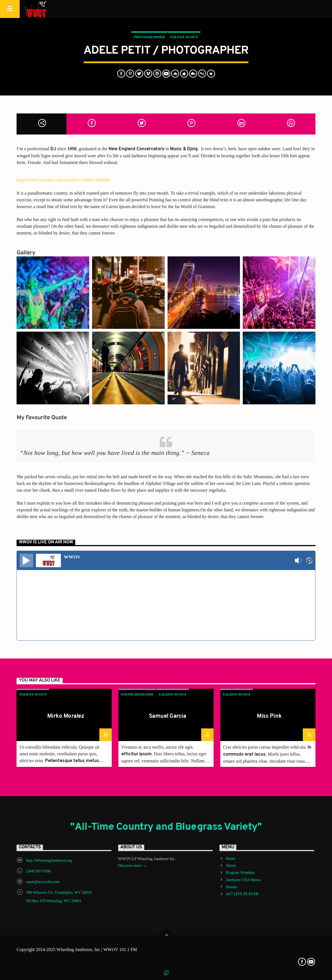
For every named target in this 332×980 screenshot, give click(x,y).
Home (230, 859)
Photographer (149, 37)
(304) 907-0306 (38, 871)
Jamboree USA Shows (243, 880)
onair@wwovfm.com (43, 882)
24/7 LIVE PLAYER (242, 894)
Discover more (132, 866)
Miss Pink (269, 716)
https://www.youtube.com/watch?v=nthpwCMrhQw (63, 180)
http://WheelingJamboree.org (49, 861)
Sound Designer (137, 694)
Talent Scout (184, 37)
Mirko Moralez (66, 716)
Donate (231, 887)
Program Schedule (240, 873)
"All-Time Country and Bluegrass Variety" (166, 827)
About (231, 866)
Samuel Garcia (167, 716)
